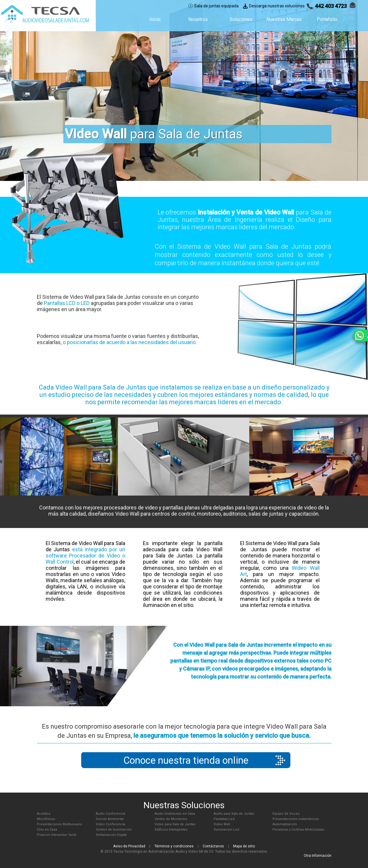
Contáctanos (213, 846)
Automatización (285, 824)
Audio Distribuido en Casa (175, 814)
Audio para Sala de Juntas (234, 814)
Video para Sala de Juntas (175, 824)
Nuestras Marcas (284, 19)
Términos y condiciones (174, 846)
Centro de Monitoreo (171, 819)
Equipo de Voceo (286, 814)
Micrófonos (46, 819)
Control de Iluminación (114, 830)
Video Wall (222, 824)
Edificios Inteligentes (171, 830)
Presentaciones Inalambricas (296, 819)
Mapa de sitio (244, 846)
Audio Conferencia (110, 814)
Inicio (155, 19)
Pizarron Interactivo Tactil (57, 835)
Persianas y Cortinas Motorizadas (298, 830)
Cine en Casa (47, 830)
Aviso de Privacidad (129, 846)
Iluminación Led (226, 830)
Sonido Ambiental (110, 819)
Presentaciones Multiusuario (60, 824)
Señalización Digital (111, 835)
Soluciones (241, 19)
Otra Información (318, 856)
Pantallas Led (224, 819)
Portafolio (327, 19)
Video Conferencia (110, 824)
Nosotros (198, 19)
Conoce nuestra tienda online (186, 760)
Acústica (44, 814)
